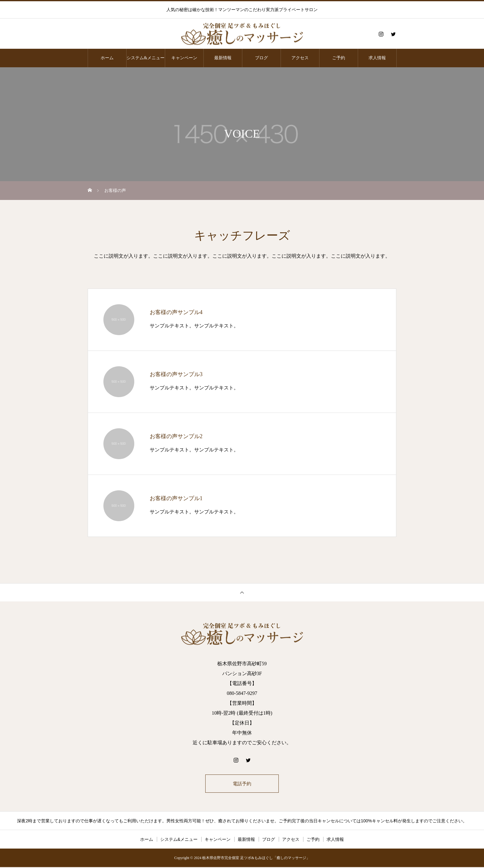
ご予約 (339, 58)
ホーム (107, 58)
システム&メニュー (146, 58)
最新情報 (223, 58)
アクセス (300, 58)
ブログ (261, 58)
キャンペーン (184, 58)
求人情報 (377, 58)
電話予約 (242, 784)
